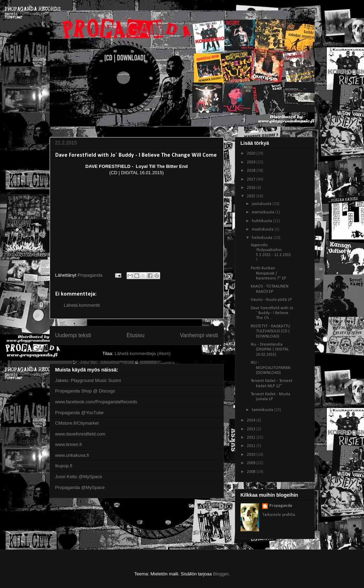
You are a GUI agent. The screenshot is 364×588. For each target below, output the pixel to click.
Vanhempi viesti (199, 335)
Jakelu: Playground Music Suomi (88, 380)
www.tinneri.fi (69, 444)
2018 (252, 171)
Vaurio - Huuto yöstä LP (271, 300)
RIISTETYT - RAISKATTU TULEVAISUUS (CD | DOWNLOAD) (270, 331)
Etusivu (135, 335)
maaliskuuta (263, 229)
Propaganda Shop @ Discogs (85, 391)
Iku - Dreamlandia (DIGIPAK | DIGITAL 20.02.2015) (270, 350)
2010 (252, 455)
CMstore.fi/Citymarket (77, 423)
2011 (252, 446)
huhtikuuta (262, 221)
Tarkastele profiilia (279, 515)
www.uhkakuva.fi (72, 455)
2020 (252, 154)
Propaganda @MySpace (80, 487)
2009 (252, 463)
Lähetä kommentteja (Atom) (143, 353)
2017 (252, 179)
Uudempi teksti (73, 335)
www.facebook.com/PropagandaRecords (96, 402)
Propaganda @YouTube (80, 413)
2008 (252, 472)
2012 (252, 438)
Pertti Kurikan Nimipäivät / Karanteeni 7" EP (268, 273)
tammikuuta (263, 410)
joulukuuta (262, 204)
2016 (252, 188)
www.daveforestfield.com (80, 434)
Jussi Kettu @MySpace (79, 477)
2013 (252, 429)
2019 (252, 162)
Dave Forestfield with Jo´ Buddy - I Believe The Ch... (272, 313)
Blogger (221, 574)
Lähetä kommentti (82, 305)
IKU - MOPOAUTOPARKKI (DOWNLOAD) (271, 368)
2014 (252, 420)
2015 (252, 196)
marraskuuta (263, 212)
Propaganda (281, 506)
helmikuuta (263, 238)
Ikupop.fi (64, 466)
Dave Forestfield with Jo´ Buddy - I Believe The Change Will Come (136, 155)
